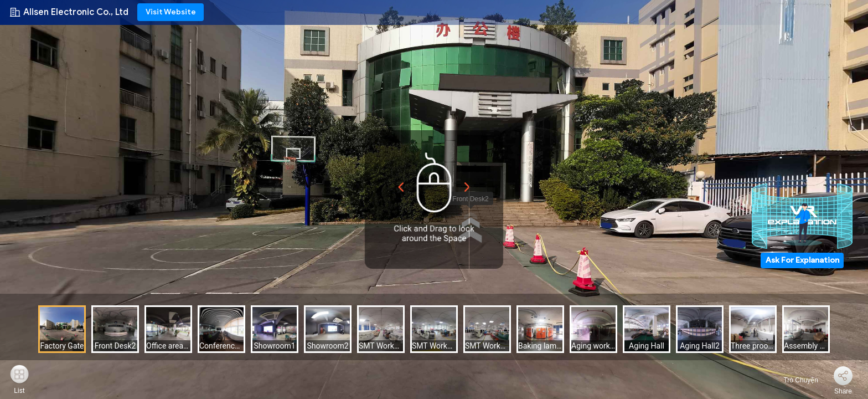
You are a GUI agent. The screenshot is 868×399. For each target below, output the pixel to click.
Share (843, 391)
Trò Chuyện (794, 380)
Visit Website (171, 12)
